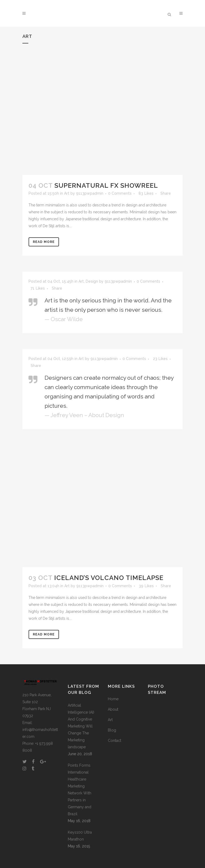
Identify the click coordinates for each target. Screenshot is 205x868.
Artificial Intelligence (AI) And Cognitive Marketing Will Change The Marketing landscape (81, 726)
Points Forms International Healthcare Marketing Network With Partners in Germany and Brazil (80, 790)
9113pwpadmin (90, 193)
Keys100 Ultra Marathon (80, 836)
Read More (44, 242)
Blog (112, 730)
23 (160, 359)
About (113, 709)
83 (146, 193)
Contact (115, 741)
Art (67, 193)
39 (146, 586)
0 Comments (120, 193)
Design (92, 281)
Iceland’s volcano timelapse (109, 578)
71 (38, 288)
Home (113, 699)
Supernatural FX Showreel (106, 185)
